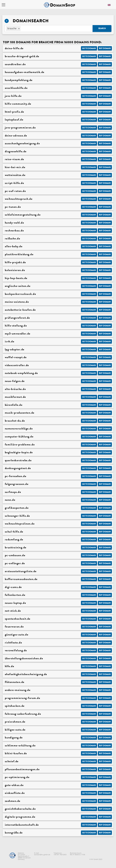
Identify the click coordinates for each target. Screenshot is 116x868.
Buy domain (105, 48)
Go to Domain (89, 48)
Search (102, 28)
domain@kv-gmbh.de (42, 855)
